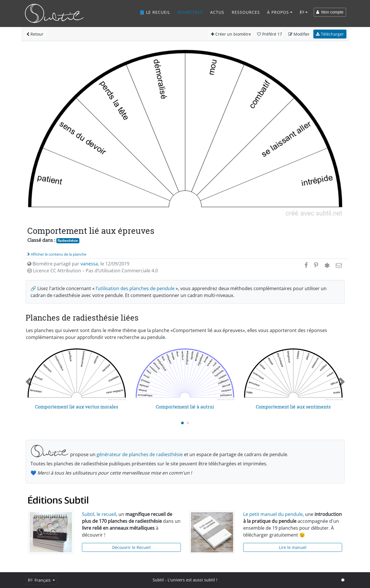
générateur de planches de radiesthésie (140, 454)
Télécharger (330, 34)
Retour (35, 34)
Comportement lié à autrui (185, 407)
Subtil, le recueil (99, 514)
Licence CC (93, 271)
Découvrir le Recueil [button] (131, 547)
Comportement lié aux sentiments (293, 407)
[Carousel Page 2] (188, 423)
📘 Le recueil (155, 12)
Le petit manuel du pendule (273, 514)
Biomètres (190, 12)
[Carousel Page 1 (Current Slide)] (182, 423)
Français (40, 580)
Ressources (246, 12)
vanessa (89, 264)
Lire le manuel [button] (293, 547)
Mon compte (330, 12)
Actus (217, 12)
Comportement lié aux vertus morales (77, 407)
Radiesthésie (68, 241)
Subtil (158, 580)
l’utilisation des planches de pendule (135, 288)
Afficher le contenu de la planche (57, 254)
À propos (278, 12)
